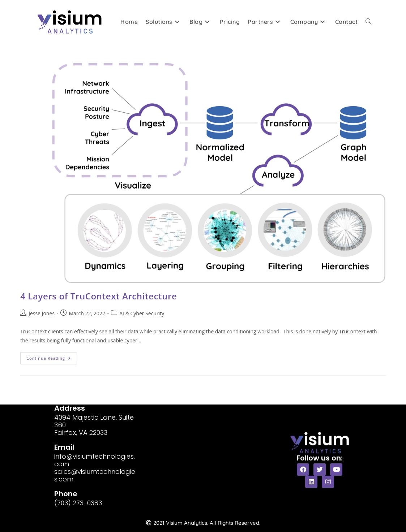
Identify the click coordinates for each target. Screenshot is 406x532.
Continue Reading (52, 356)
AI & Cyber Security (142, 313)
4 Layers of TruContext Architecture (99, 296)
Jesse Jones (42, 313)
